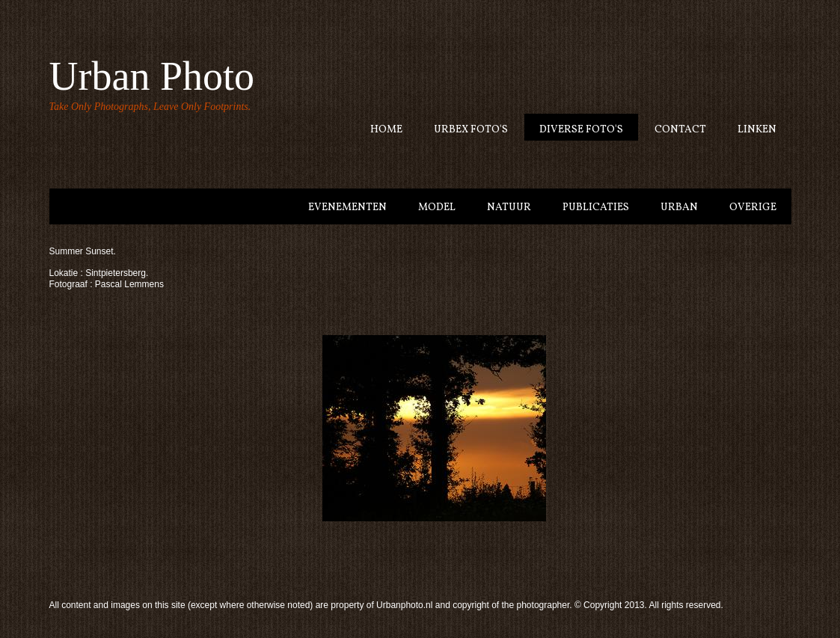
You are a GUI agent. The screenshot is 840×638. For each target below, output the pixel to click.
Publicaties (596, 208)
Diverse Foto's (581, 130)
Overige (753, 208)
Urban (679, 208)
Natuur (509, 208)
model (437, 208)
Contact (680, 130)
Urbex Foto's (471, 130)
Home (386, 130)
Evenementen (347, 208)
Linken (757, 130)
